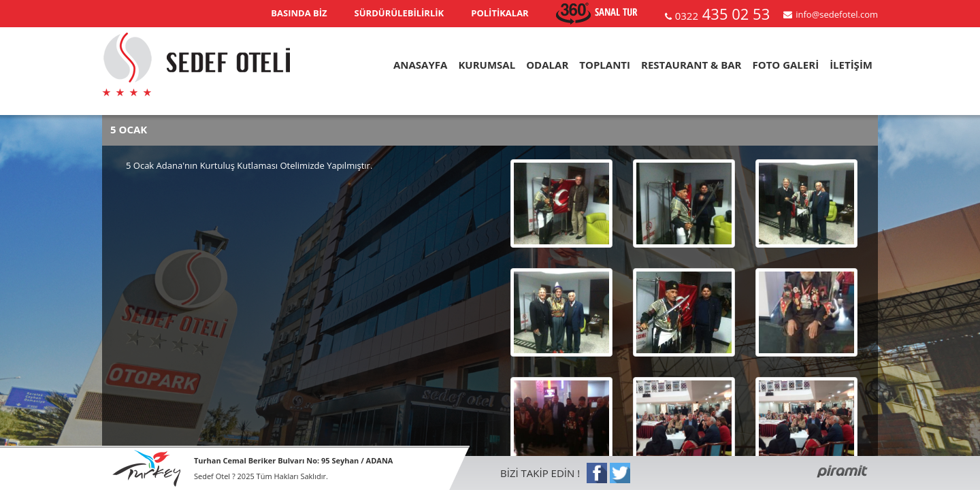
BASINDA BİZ (299, 13)
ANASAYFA (420, 65)
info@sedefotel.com (837, 14)
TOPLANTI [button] (605, 65)
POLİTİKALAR (500, 13)
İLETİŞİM (851, 65)
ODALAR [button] (547, 65)
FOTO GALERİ (785, 65)
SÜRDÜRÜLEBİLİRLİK (399, 13)
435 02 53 (723, 14)
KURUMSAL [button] (487, 65)
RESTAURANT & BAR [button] (691, 65)
